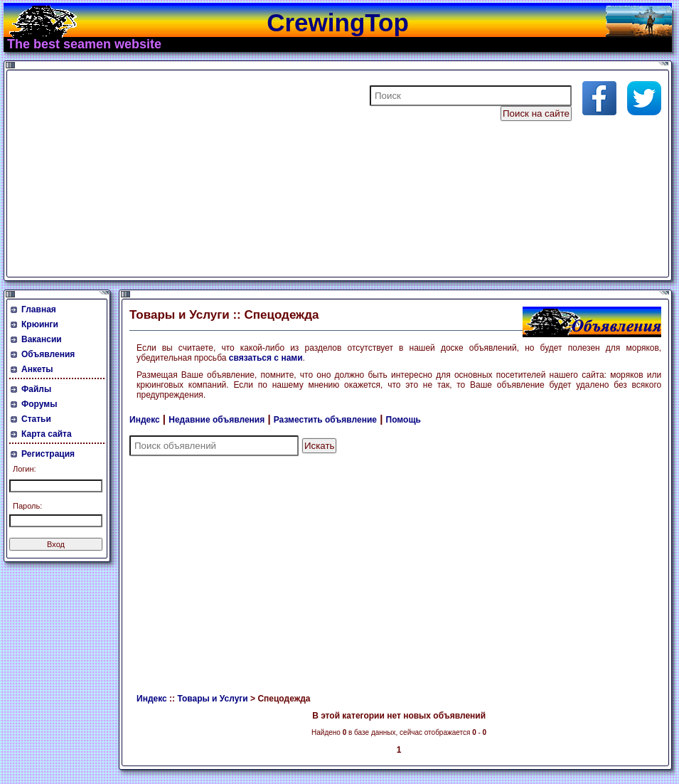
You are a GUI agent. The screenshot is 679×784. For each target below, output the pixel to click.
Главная (39, 309)
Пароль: (27, 506)
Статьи (36, 419)
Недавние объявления (216, 420)
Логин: (25, 469)
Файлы (36, 389)
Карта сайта (47, 434)
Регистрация (48, 454)
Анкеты (37, 369)
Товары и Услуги (212, 699)
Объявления (48, 354)
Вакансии (42, 339)
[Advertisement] (181, 174)
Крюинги (40, 324)
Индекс (145, 420)
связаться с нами (266, 358)
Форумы (39, 404)
